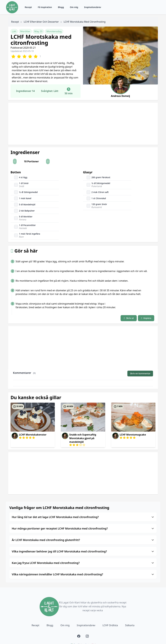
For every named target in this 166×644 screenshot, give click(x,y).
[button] (15, 161)
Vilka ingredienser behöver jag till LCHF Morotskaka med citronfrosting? (83, 551)
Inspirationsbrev (93, 7)
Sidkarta (130, 625)
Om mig (74, 7)
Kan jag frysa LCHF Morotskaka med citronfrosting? (83, 563)
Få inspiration (45, 7)
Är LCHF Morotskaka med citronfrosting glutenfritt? (83, 540)
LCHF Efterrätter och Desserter (41, 22)
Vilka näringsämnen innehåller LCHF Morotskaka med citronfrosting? (83, 574)
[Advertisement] (83, 124)
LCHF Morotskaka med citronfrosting (85, 22)
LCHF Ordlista (110, 625)
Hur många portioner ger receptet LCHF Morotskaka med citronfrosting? (83, 528)
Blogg (61, 7)
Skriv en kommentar (140, 373)
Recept (28, 7)
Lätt (14, 31)
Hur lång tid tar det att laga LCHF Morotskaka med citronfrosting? (83, 517)
